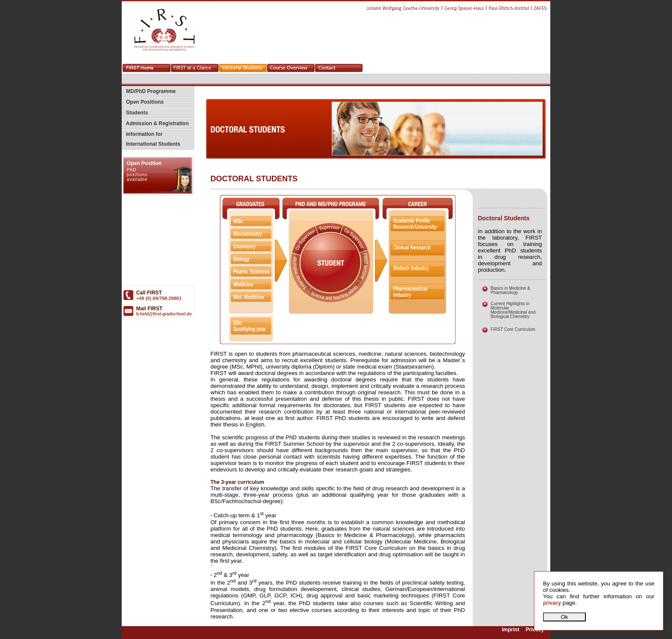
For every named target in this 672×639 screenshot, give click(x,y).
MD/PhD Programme (149, 91)
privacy (552, 603)
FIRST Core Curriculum (513, 329)
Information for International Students (151, 139)
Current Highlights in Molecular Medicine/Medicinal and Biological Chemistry (513, 310)
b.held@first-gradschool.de (164, 314)
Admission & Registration (155, 123)
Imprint (511, 630)
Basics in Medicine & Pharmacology (510, 290)
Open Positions (143, 102)
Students (135, 113)
